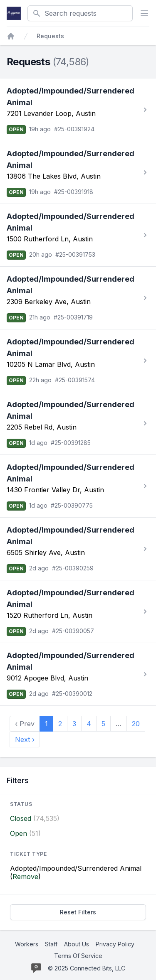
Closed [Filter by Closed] (21, 818)
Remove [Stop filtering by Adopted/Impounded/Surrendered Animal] (25, 877)
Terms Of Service (78, 956)
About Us (77, 944)
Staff (51, 944)
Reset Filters (78, 912)
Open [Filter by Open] (19, 833)
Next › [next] (25, 739)
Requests (50, 36)
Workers (27, 944)
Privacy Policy (115, 944)
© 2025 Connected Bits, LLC (87, 968)
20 (136, 724)
